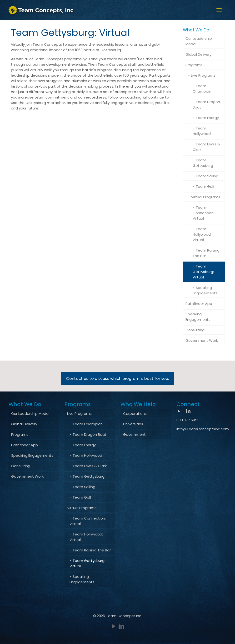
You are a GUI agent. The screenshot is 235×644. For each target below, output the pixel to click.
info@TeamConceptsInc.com (203, 429)
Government (134, 434)
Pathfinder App (199, 304)
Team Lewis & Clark (206, 147)
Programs (194, 65)
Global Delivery (198, 54)
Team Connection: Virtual (203, 213)
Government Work (202, 340)
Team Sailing (207, 176)
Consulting (195, 330)
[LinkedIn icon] (121, 626)
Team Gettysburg (203, 163)
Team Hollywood (202, 131)
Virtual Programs (206, 197)
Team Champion (202, 89)
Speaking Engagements (205, 290)
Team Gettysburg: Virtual (203, 272)
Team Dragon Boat (206, 104)
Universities (133, 424)
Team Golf (205, 186)
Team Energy (207, 118)
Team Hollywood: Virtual (202, 234)
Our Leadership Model (199, 41)
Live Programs (203, 75)
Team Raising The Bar (206, 253)
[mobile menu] (219, 10)
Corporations (135, 414)
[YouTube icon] (114, 626)
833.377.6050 (188, 420)
